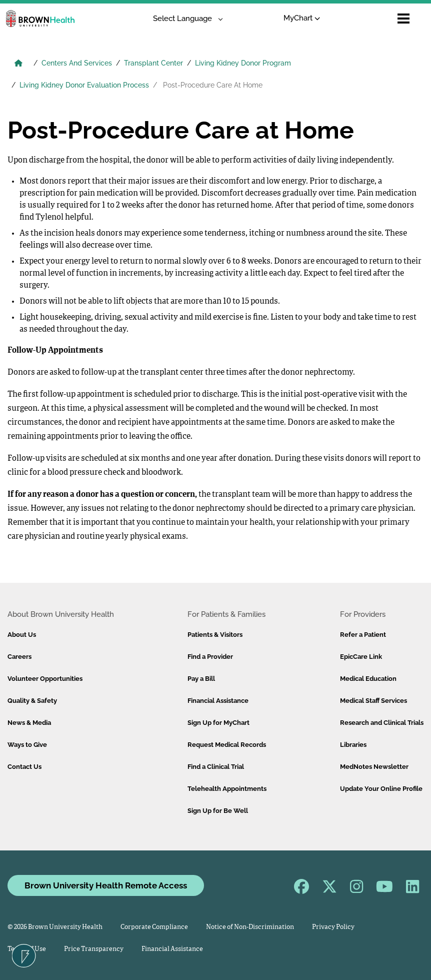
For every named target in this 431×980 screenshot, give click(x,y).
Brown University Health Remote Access (106, 885)
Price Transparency (94, 949)
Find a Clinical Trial (216, 767)
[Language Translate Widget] (184, 19)
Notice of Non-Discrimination (250, 927)
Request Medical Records (227, 745)
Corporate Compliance (154, 927)
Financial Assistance (218, 701)
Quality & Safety (32, 701)
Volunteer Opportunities (45, 679)
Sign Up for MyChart (218, 723)
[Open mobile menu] (403, 19)
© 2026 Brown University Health (55, 927)
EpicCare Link (361, 657)
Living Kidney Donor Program (243, 63)
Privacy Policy (333, 927)
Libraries (353, 745)
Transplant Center (153, 63)
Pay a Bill (201, 679)
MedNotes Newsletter (374, 767)
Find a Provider (210, 657)
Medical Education (368, 679)
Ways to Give (27, 745)
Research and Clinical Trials (382, 723)
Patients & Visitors (215, 635)
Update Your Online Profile (381, 789)
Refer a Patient (363, 635)
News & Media (29, 723)
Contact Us (24, 767)
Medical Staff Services (373, 701)
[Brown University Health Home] (18, 64)
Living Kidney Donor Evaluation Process (84, 85)
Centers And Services (77, 63)
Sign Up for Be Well (218, 811)
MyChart (302, 18)
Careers (19, 657)
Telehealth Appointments (227, 789)
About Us (22, 635)
